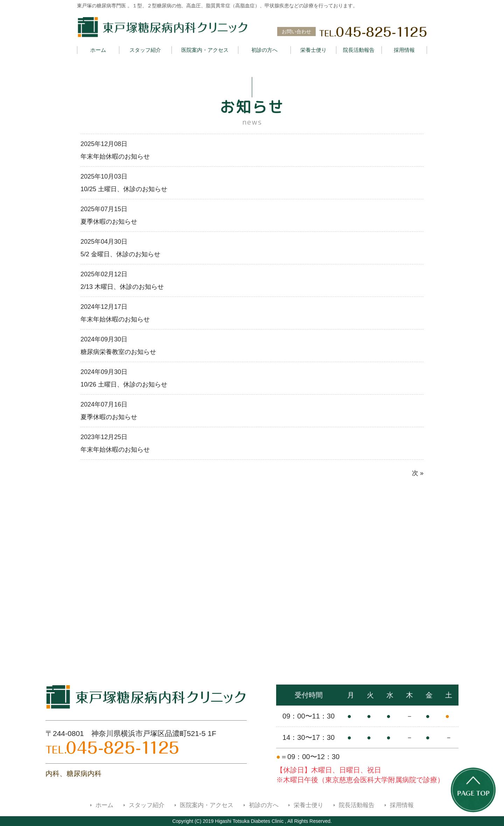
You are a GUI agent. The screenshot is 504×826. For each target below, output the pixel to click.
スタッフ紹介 (145, 50)
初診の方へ (264, 50)
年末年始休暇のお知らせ (115, 157)
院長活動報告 (359, 50)
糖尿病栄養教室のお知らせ (118, 352)
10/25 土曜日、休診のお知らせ (124, 189)
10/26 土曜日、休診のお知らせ (124, 384)
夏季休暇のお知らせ (109, 222)
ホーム (98, 50)
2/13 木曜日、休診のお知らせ (122, 287)
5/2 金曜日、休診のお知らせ (120, 254)
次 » (418, 473)
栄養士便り (313, 50)
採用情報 (404, 50)
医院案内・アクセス (205, 50)
